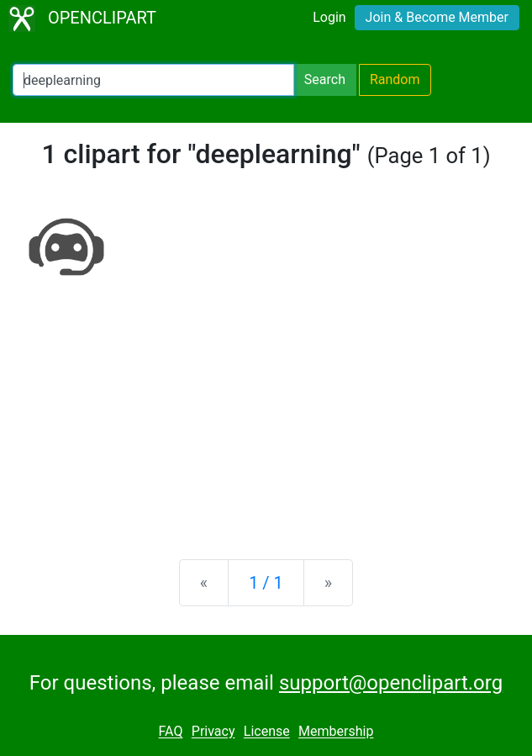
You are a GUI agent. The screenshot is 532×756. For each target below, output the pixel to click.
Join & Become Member (437, 17)
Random (395, 79)
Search (325, 79)
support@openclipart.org (391, 683)
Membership (336, 732)
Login (329, 17)
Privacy (213, 732)
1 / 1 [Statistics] (266, 583)
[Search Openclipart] (153, 80)
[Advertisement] (266, 415)
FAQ (171, 732)
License (267, 732)
